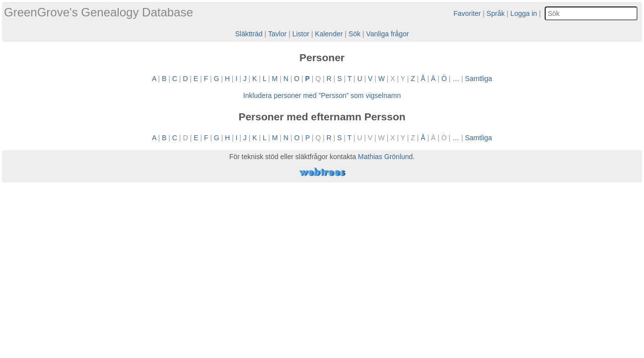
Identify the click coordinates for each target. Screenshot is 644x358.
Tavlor (277, 34)
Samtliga (479, 79)
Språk (496, 13)
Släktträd (249, 34)
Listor (301, 34)
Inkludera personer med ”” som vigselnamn (322, 95)
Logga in (524, 13)
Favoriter (467, 13)
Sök (355, 34)
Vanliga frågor (387, 34)
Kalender (329, 34)
